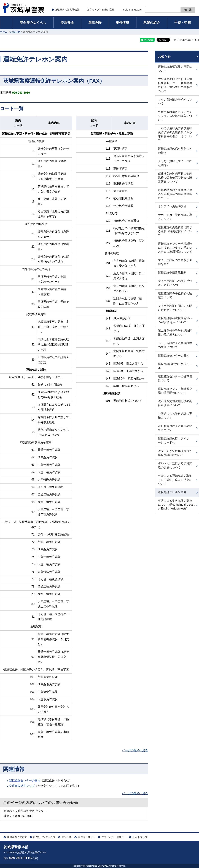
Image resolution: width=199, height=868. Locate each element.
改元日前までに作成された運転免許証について (175, 453)
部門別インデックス (44, 837)
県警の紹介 (152, 23)
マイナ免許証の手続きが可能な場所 (175, 262)
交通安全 (67, 23)
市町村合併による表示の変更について (175, 428)
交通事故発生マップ (22, 786)
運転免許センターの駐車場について (175, 378)
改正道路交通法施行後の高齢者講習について (175, 403)
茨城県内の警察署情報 (67, 10)
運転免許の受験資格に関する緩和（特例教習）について (175, 231)
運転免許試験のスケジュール (175, 366)
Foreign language (131, 10)
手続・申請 (183, 23)
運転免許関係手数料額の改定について (175, 295)
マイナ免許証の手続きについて (175, 101)
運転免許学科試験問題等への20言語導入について (175, 320)
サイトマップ (140, 837)
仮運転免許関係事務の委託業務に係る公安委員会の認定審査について (175, 178)
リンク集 (67, 837)
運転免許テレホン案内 (172, 492)
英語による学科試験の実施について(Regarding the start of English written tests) (176, 505)
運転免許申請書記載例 (172, 273)
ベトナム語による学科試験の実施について (175, 345)
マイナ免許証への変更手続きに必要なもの (175, 283)
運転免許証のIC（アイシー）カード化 (174, 441)
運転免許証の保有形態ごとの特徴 (175, 151)
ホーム (4, 32)
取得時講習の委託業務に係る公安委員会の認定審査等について (175, 194)
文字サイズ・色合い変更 (101, 10)
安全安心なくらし (33, 23)
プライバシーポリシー (114, 837)
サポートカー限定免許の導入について (175, 217)
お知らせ (15, 32)
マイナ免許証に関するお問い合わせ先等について (175, 308)
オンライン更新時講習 (172, 206)
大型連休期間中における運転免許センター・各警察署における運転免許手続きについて (175, 85)
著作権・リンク (87, 837)
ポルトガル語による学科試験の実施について (175, 465)
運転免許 (95, 23)
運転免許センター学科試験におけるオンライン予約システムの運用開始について (175, 248)
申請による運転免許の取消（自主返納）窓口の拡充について (175, 480)
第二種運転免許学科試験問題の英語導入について (175, 333)
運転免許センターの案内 (25, 780)
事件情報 (123, 23)
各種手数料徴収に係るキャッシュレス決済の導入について (175, 116)
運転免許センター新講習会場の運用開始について (175, 391)
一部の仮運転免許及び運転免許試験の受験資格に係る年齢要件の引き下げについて (175, 134)
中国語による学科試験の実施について (175, 416)
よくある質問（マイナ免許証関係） (175, 163)
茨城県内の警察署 (17, 837)
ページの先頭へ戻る (135, 750)
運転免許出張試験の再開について (175, 69)
